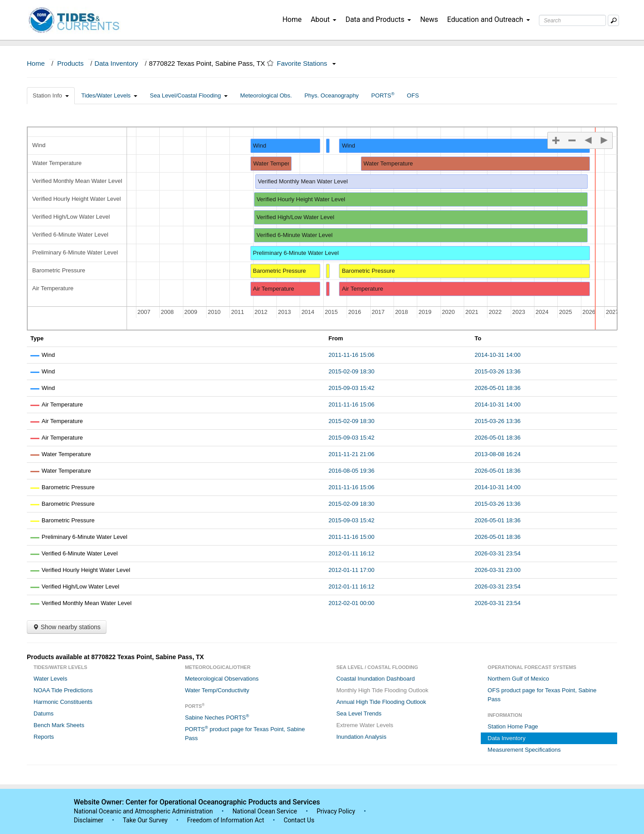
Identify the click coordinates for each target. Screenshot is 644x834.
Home (292, 19)
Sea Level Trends (359, 713)
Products (70, 63)
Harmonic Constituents (63, 702)
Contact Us (299, 820)
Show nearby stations (67, 627)
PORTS (383, 95)
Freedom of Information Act (225, 820)
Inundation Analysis (361, 737)
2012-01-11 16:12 (352, 553)
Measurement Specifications (524, 750)
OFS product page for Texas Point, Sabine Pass (542, 695)
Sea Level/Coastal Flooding (189, 95)
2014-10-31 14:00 (498, 355)
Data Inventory (116, 63)
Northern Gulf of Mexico (518, 679)
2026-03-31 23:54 (498, 553)
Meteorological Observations (222, 679)
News (429, 19)
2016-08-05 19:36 (352, 471)
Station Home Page (513, 726)
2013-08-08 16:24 (498, 454)
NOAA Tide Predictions (63, 690)
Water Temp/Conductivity (217, 690)
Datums (44, 713)
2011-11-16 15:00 (352, 537)
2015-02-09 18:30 (352, 371)
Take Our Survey (146, 820)
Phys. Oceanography (332, 95)
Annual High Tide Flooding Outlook (381, 702)
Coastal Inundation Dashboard (376, 679)
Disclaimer (89, 820)
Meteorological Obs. (266, 95)
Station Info (51, 95)
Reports (44, 737)
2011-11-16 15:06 (352, 355)
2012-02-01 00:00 (352, 603)
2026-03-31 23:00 (498, 570)
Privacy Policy (336, 811)
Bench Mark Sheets (59, 725)
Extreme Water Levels (365, 725)
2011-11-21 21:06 (352, 454)
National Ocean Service (265, 811)
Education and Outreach (489, 19)
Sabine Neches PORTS (217, 717)
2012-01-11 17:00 (352, 570)
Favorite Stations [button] (306, 63)
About (324, 19)
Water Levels (50, 679)
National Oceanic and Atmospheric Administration (143, 811)
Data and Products (378, 19)
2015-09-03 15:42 (352, 388)
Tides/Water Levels (109, 95)
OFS (413, 95)
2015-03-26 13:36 (498, 371)
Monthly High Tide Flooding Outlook (382, 690)
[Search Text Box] (572, 20)
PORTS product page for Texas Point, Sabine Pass (245, 733)
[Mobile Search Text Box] (613, 20)
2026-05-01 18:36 (498, 388)
